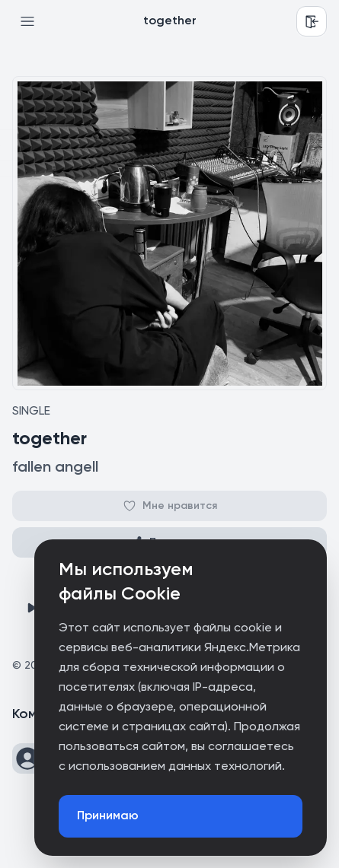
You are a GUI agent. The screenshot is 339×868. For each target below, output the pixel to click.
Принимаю (108, 816)
